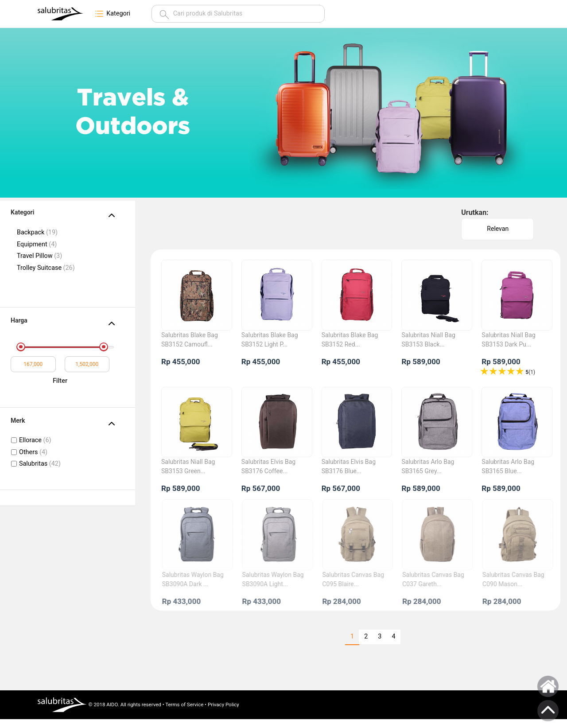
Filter (60, 381)
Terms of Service (184, 705)
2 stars (512, 371)
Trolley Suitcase (46, 268)
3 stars (503, 371)
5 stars (485, 371)
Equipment (37, 244)
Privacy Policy (223, 705)
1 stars (520, 371)
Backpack (37, 232)
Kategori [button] (112, 14)
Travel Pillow (39, 256)
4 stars (494, 371)
